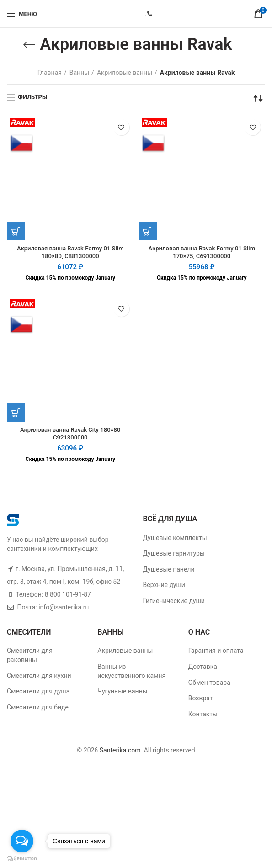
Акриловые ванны (125, 73)
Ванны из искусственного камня (131, 673)
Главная (50, 73)
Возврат (201, 701)
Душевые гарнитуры (174, 556)
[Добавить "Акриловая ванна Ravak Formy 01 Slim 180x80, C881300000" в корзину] (16, 231)
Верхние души (164, 587)
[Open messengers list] (22, 841)
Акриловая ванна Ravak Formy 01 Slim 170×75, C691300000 (202, 253)
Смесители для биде (38, 709)
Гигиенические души (174, 603)
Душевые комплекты (175, 540)
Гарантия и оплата (216, 653)
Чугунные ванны (122, 694)
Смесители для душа (38, 694)
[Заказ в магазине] (258, 98)
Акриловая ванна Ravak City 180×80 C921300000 (70, 436)
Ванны (79, 73)
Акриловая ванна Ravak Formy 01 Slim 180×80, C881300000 (70, 253)
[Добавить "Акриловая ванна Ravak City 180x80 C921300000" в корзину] (16, 414)
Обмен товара (209, 685)
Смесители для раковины (30, 658)
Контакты (203, 716)
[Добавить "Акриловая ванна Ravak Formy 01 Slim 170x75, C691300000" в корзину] (148, 231)
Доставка (203, 669)
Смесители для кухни (39, 678)
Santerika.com (120, 753)
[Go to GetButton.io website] (22, 859)
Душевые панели (169, 572)
